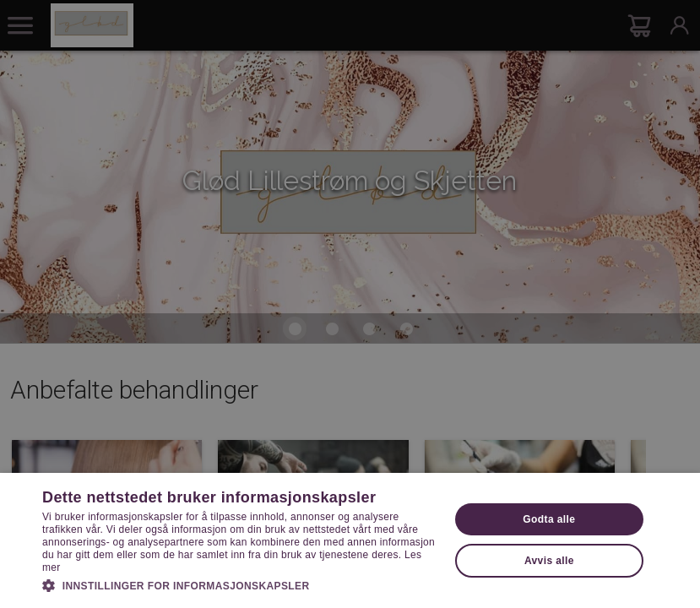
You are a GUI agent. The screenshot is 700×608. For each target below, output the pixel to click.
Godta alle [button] (549, 519)
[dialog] (350, 304)
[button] (239, 584)
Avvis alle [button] (549, 561)
